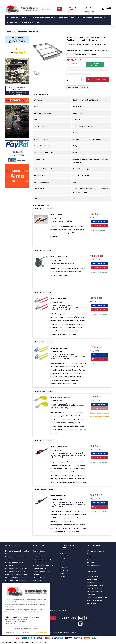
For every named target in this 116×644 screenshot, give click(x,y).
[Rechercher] (51, 9)
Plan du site (37, 580)
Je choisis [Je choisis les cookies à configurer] (26, 633)
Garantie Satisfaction (40, 554)
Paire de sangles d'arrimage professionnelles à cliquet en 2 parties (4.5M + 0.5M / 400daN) (68, 357)
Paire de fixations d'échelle (62, 221)
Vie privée (64, 610)
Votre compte (94, 546)
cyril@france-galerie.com (73, 11)
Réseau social (11, 624)
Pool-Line (63, 559)
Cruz (61, 553)
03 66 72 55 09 (89, 13)
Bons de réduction (94, 566)
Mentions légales (39, 551)
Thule (62, 574)
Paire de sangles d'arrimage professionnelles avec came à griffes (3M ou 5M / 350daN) (67, 406)
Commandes (92, 557)
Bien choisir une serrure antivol (17, 569)
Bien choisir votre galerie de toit (17, 551)
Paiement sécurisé (39, 569)
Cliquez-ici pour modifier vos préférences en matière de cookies (24, 642)
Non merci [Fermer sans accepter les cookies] (10, 633)
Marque (95, 44)
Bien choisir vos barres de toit (16, 554)
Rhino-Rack (64, 568)
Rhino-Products (65, 562)
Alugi (62, 565)
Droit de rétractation (40, 557)
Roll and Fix (64, 571)
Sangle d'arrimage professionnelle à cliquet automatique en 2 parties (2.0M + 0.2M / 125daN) (68, 455)
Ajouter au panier (97, 79)
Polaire (62, 577)
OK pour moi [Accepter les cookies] (42, 633)
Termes (70, 610)
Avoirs (89, 560)
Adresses (90, 563)
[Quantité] (78, 79)
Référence (70, 44)
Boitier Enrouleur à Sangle (62, 263)
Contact (91, 571)
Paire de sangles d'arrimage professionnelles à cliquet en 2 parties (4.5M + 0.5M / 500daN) (68, 307)
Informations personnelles (97, 551)
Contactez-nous (39, 577)
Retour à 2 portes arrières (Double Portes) (23, 31)
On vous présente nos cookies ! (16, 622)
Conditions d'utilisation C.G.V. (43, 566)
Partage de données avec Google (17, 619)
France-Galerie (65, 556)
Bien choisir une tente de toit (16, 572)
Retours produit (93, 554)
